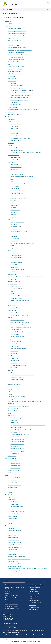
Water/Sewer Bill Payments (14, 114)
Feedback (10, 552)
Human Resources (12, 274)
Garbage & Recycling (34, 592)
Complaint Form (14, 420)
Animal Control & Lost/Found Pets (16, 67)
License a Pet (11, 38)
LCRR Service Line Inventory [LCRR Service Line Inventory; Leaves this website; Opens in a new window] (17, 382)
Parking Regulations (12, 79)
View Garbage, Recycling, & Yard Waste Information (20, 50)
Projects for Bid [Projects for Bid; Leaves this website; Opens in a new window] (14, 186)
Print (47, 10)
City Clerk (10, 145)
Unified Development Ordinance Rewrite (20, 322)
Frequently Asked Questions (17, 289)
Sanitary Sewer (14, 363)
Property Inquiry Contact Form (17, 320)
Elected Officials (12, 162)
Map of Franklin (11, 521)
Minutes (10, 394)
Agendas (10, 389)
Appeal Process (14, 126)
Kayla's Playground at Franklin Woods (19, 315)
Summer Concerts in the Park (17, 511)
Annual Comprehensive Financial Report (20, 198)
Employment (13, 279)
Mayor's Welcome (12, 497)
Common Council (14, 165)
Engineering (11, 172)
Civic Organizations (12, 519)
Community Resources (16, 255)
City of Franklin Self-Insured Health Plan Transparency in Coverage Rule (27, 277)
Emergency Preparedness (17, 258)
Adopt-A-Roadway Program (17, 174)
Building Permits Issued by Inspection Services (22, 90)
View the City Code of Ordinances (16, 57)
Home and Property (12, 487)
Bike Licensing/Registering (17, 88)
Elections (7, 602)
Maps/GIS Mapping (33, 596)
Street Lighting (14, 368)
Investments (13, 208)
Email (44, 10)
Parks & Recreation (12, 310)
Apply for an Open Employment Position (17, 31)
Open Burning (14, 236)
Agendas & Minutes (10, 593)
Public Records (14, 351)
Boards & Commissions (16, 167)
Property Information (13, 107)
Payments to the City (15, 210)
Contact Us (9, 526)
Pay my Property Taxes (13, 43)
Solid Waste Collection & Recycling (19, 365)
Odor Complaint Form (15, 437)
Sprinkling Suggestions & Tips (17, 377)
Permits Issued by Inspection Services (20, 301)
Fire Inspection (14, 224)
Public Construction (15, 189)
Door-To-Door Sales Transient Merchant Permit (21, 95)
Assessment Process (16, 124)
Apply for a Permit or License (15, 29)
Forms (12, 181)
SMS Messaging (14, 446)
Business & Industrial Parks (14, 471)
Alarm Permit (14, 83)
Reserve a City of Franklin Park (15, 45)
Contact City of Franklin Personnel (16, 36)
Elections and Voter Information (15, 69)
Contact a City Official (10, 585)
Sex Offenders (14, 353)
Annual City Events (12, 500)
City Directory (11, 533)
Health (9, 251)
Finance (10, 196)
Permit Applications (15, 160)
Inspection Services (12, 284)
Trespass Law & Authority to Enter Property (21, 138)
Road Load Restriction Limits (17, 191)
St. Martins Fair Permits (16, 105)
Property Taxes (14, 215)
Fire (9, 220)
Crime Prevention (15, 346)
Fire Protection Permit (16, 227)
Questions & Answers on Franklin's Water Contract (22, 375)
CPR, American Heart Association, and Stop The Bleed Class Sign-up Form (28, 425)
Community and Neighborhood (15, 478)
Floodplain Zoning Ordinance (17, 337)
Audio (9, 392)
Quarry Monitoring (15, 334)
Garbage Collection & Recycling (15, 74)
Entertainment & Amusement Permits (19, 98)
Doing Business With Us (13, 461)
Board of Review (14, 129)
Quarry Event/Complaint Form (17, 442)
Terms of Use (29, 635)
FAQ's (12, 179)
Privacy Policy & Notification (19, 635)
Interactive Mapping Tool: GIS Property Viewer (19, 406)
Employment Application (16, 427)
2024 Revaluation (15, 133)
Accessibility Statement (7, 635)
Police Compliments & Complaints (18, 349)
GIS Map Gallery (12, 76)
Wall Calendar (11, 24)
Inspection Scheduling (16, 296)
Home (4, 10)
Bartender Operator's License (17, 86)
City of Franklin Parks (15, 313)
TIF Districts (13, 217)
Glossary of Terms (15, 136)
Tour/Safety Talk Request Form (18, 248)
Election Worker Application (14, 531)
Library (9, 303)
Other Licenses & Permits (11, 606)
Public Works (11, 356)
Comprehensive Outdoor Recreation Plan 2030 (21, 327)
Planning (10, 318)
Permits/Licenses (12, 81)
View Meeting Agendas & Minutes (16, 52)
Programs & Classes (15, 265)
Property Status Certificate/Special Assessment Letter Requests (23, 110)
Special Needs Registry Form (17, 449)
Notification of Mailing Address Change (20, 435)
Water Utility (11, 370)
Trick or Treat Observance (16, 514)
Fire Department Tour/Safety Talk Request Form (22, 430)
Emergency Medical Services (17, 222)
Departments (8, 117)
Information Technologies (14, 282)
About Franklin (9, 495)
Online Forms (11, 416)
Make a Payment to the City (14, 41)
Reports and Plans (15, 267)
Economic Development (13, 155)
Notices (10, 413)
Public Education (14, 241)
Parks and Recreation (34, 601)
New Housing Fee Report (16, 298)
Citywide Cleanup (15, 504)
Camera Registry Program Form (18, 418)
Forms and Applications (16, 286)
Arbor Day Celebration (16, 502)
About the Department (16, 342)
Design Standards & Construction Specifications (22, 177)
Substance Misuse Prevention (17, 270)
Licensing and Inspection (16, 262)
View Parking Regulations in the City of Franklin (19, 55)
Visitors (7, 475)
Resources (8, 387)
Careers (35, 635)
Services (7, 64)
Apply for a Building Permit (11, 596)
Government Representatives (17, 150)
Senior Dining (11, 112)
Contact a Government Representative (17, 33)
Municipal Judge (14, 169)
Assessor (10, 122)
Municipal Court (11, 306)
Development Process (16, 157)
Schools (10, 492)
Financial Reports (15, 205)
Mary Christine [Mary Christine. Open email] (14, 626)
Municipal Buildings (15, 361)
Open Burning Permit (15, 102)
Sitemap (44, 635)
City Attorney (11, 143)
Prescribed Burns (15, 239)
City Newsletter (32, 589)
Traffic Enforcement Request (17, 451)
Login (39, 635)
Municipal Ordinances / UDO (12, 604)
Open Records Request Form (17, 439)
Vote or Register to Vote (13, 62)
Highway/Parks (14, 358)
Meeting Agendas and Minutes (15, 385)
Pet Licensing (14, 212)
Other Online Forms (33, 610)
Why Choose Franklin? (11, 459)
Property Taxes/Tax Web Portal (12, 608)
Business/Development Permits (18, 93)
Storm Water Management (17, 193)
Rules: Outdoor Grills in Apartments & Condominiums (23, 243)
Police (9, 339)
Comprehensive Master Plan (17, 325)
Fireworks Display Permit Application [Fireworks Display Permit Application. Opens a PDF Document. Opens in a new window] (19, 231)
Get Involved (13, 272)
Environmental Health (15, 260)
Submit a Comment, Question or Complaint (18, 48)
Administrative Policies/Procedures (16, 397)
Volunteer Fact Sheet (15, 454)
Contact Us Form (14, 423)
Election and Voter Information (17, 148)
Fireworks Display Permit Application (19, 100)
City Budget (13, 201)
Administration (11, 119)
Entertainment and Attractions (15, 485)
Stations (12, 246)
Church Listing (14, 480)
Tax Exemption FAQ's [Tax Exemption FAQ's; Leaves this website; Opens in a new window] (15, 141)
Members (13, 234)
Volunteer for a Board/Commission (16, 60)
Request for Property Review (17, 444)
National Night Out (15, 509)
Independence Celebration (17, 507)
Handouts (13, 291)
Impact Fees (13, 294)
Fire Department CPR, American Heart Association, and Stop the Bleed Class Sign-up (27, 569)
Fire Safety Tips (14, 229)
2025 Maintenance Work (16, 131)
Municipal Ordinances (13, 408)
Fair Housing (13, 490)
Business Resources (15, 463)
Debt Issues (13, 203)
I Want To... (8, 26)
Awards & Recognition (13, 516)
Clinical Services (14, 253)
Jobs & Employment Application (36, 585)
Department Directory (15, 308)
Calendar (8, 21)
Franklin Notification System (14, 72)
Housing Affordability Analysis (18, 332)
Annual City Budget (12, 399)
